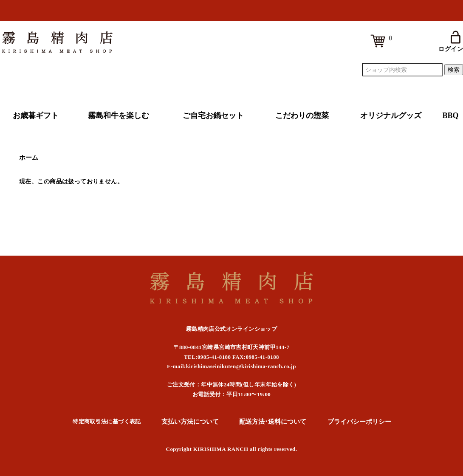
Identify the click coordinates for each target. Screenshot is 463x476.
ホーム (29, 158)
